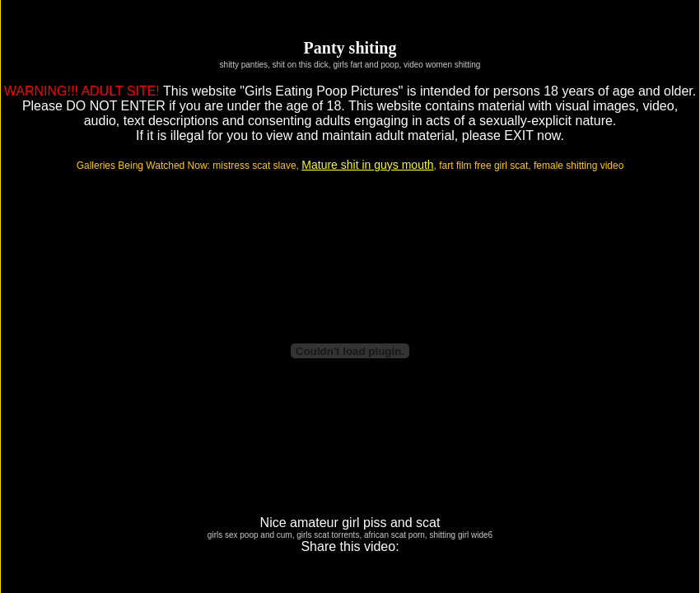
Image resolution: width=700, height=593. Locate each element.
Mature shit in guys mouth (367, 165)
